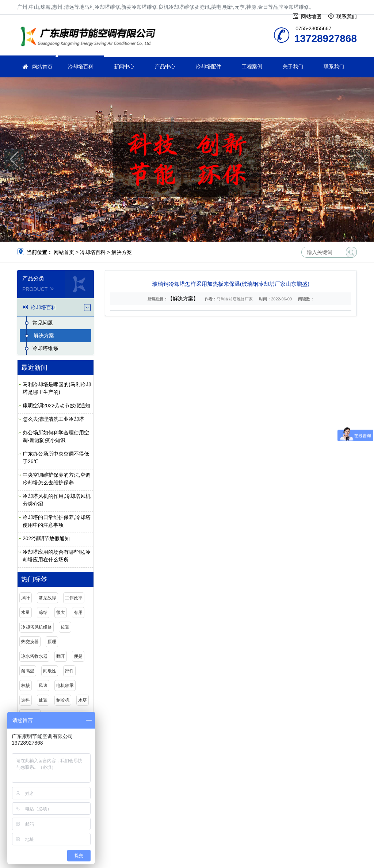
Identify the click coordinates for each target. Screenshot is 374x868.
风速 (43, 685)
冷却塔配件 (209, 66)
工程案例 (252, 66)
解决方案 (122, 252)
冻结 (43, 612)
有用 (78, 612)
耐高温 (28, 671)
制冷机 (63, 700)
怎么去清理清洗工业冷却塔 (53, 419)
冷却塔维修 (90, 37)
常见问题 (43, 323)
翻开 (61, 656)
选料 (26, 700)
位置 (65, 627)
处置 (43, 700)
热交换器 (30, 642)
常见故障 (47, 598)
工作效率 (74, 598)
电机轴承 (65, 685)
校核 (26, 685)
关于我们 (293, 66)
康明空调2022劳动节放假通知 (56, 406)
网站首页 (42, 67)
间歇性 (50, 671)
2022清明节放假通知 (46, 538)
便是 (78, 656)
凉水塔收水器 (34, 656)
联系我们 (334, 66)
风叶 (26, 598)
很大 (61, 612)
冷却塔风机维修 (37, 627)
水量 (26, 612)
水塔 (83, 700)
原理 (52, 642)
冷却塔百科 (81, 66)
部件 (69, 671)
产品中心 (165, 66)
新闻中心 (124, 66)
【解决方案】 (183, 299)
